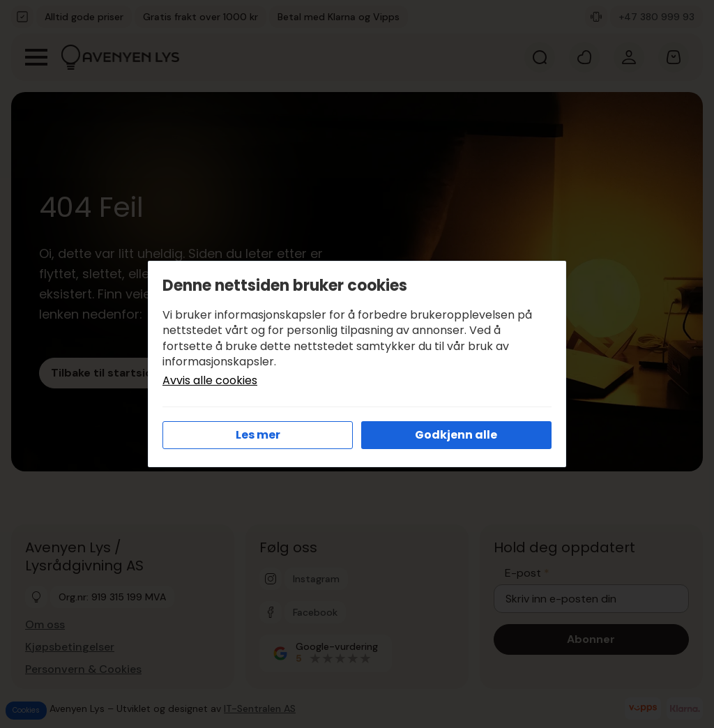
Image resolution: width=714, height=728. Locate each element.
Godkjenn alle (456, 435)
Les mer (258, 435)
